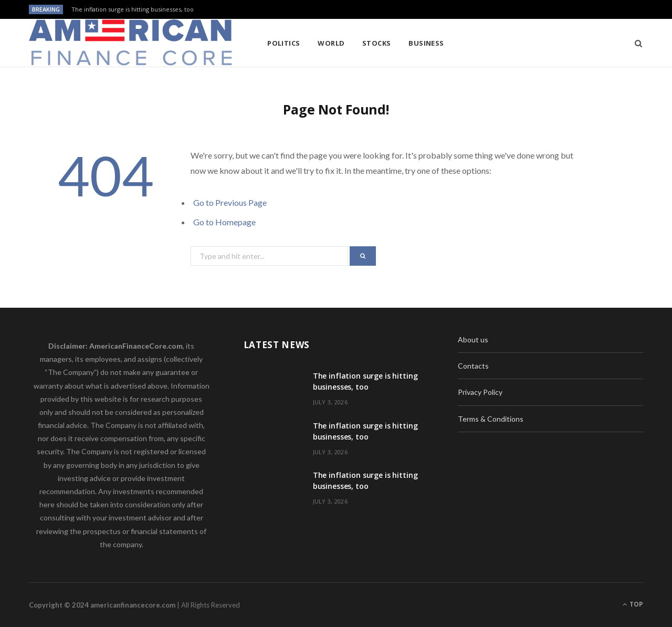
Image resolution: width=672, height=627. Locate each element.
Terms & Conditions (491, 419)
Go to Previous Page (230, 202)
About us (473, 339)
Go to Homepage (224, 222)
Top (633, 604)
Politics (284, 43)
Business (426, 43)
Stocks (377, 43)
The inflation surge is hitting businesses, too (133, 9)
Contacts (473, 366)
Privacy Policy (480, 392)
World (331, 43)
